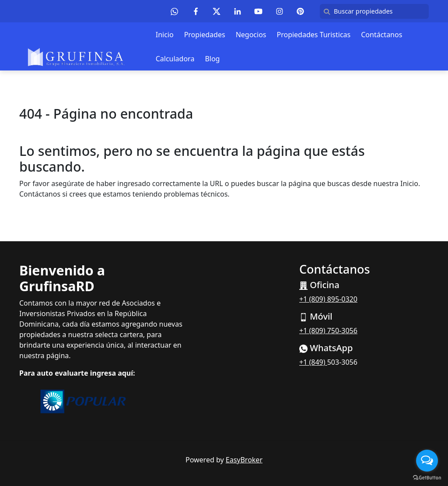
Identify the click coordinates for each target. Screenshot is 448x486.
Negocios (251, 35)
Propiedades (205, 35)
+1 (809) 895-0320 (328, 299)
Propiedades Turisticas (313, 35)
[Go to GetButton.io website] (427, 477)
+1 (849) (313, 362)
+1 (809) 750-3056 (328, 331)
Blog (212, 59)
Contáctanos (381, 35)
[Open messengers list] (427, 461)
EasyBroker (244, 460)
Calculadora (175, 59)
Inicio (165, 35)
